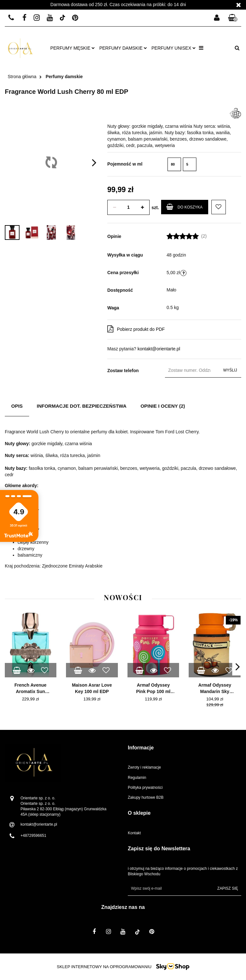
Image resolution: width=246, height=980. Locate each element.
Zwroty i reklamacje (144, 767)
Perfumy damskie (123, 48)
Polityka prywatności (145, 788)
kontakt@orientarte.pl (159, 349)
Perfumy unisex (174, 48)
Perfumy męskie (73, 48)
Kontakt (134, 833)
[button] (233, 18)
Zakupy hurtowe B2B (146, 797)
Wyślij (230, 370)
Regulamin (137, 778)
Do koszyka (184, 207)
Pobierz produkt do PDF (136, 329)
